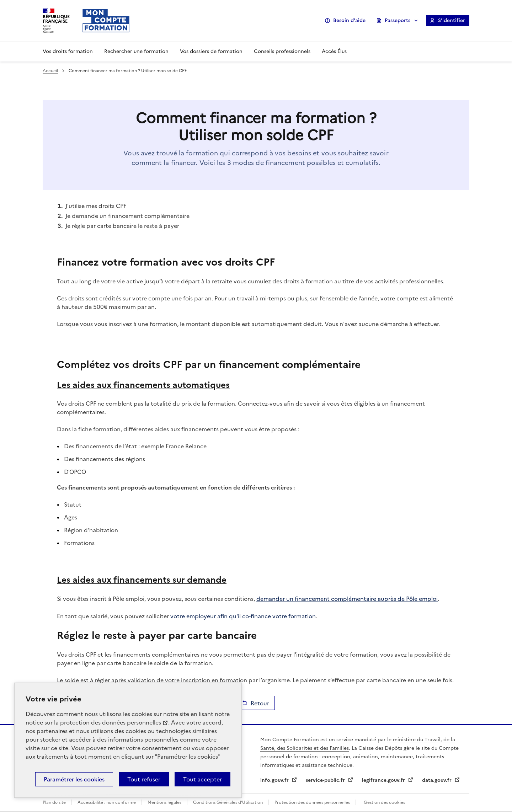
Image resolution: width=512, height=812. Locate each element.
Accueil (50, 71)
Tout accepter (202, 779)
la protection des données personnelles (108, 722)
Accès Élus (334, 51)
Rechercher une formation (136, 51)
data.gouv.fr (438, 780)
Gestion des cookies (384, 802)
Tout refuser (144, 779)
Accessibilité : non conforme (107, 802)
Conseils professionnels (282, 51)
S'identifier (452, 20)
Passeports (398, 20)
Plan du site (54, 802)
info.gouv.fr (275, 780)
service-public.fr (326, 780)
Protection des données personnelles (312, 802)
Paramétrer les (74, 779)
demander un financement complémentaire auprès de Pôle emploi (347, 598)
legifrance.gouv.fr (384, 780)
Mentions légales (164, 802)
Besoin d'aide (349, 20)
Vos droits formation (68, 51)
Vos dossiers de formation (211, 51)
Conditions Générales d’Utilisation (228, 802)
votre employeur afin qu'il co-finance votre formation (243, 616)
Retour (260, 703)
